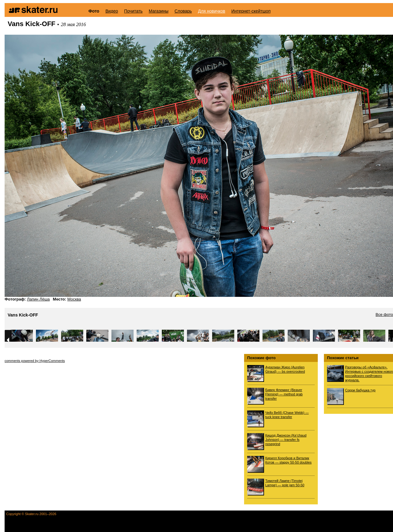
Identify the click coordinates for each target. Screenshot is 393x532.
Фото (94, 11)
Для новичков (212, 11)
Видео (112, 11)
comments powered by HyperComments (35, 361)
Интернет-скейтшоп (251, 11)
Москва (74, 299)
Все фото (384, 315)
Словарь (183, 11)
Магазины (158, 11)
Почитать (133, 11)
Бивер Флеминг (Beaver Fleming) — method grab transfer (284, 394)
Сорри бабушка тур (360, 390)
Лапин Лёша (38, 299)
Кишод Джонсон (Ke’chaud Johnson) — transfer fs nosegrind (286, 440)
